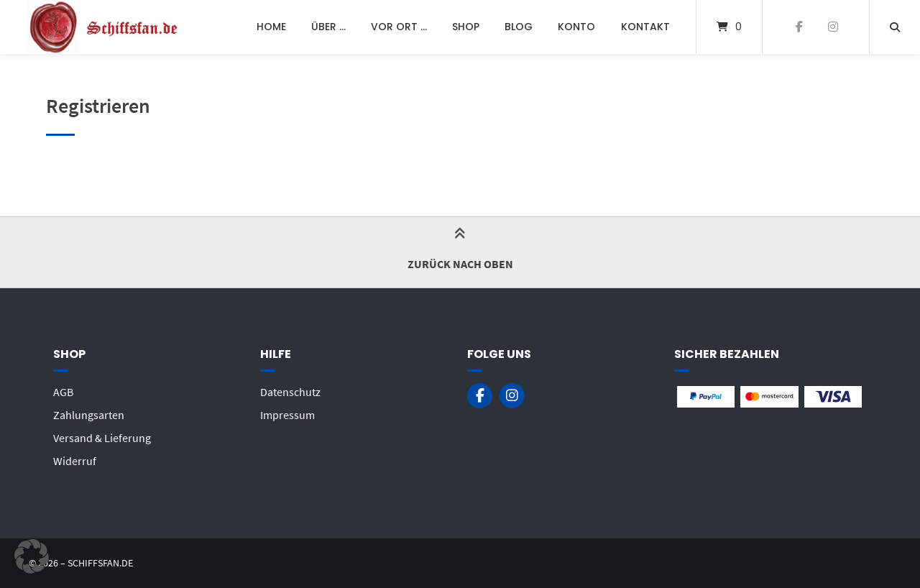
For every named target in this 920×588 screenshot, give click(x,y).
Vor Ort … (399, 27)
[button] (32, 556)
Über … (328, 27)
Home (271, 27)
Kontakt (645, 27)
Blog (519, 27)
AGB (63, 392)
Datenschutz (290, 392)
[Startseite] (105, 27)
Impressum (287, 415)
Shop (466, 27)
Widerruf (75, 461)
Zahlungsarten (89, 415)
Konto (576, 27)
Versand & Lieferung (102, 438)
